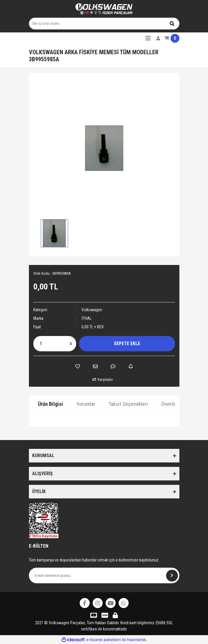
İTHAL (86, 318)
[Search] (104, 24)
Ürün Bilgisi (50, 404)
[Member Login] (158, 38)
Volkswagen (92, 310)
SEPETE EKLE (127, 344)
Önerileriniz (173, 404)
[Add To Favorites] (78, 366)
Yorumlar (86, 404)
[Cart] (172, 38)
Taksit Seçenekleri (128, 404)
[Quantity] (55, 344)
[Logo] (104, 9)
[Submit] (172, 576)
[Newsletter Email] (104, 575)
